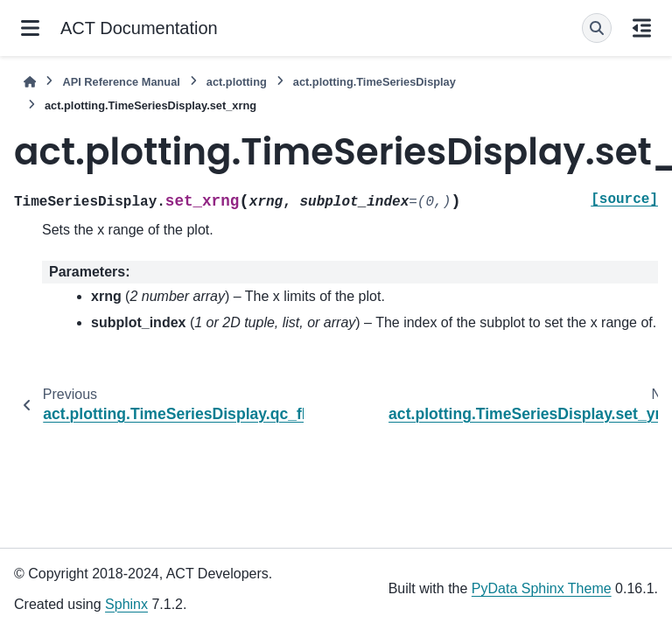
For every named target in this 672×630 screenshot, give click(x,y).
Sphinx (126, 604)
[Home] (30, 82)
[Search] (597, 28)
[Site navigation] (30, 28)
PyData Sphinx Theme (542, 588)
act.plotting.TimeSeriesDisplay (374, 82)
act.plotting (237, 82)
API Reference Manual (121, 82)
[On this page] (642, 28)
